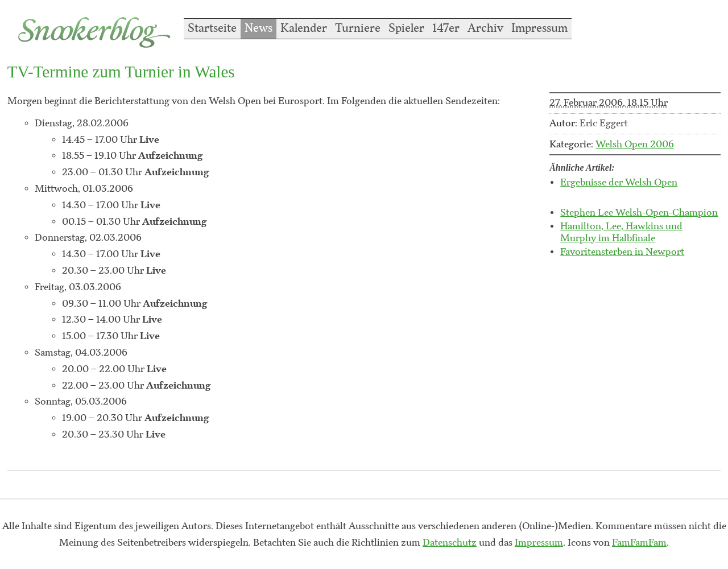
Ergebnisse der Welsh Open (619, 183)
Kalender (304, 28)
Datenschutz (450, 543)
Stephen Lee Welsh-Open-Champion (639, 213)
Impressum (539, 28)
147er (446, 28)
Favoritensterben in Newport (622, 252)
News (258, 28)
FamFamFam (639, 543)
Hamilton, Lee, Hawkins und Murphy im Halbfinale (621, 232)
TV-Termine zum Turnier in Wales (121, 72)
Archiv (485, 28)
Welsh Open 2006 (635, 145)
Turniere (358, 28)
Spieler (406, 28)
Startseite (212, 28)
